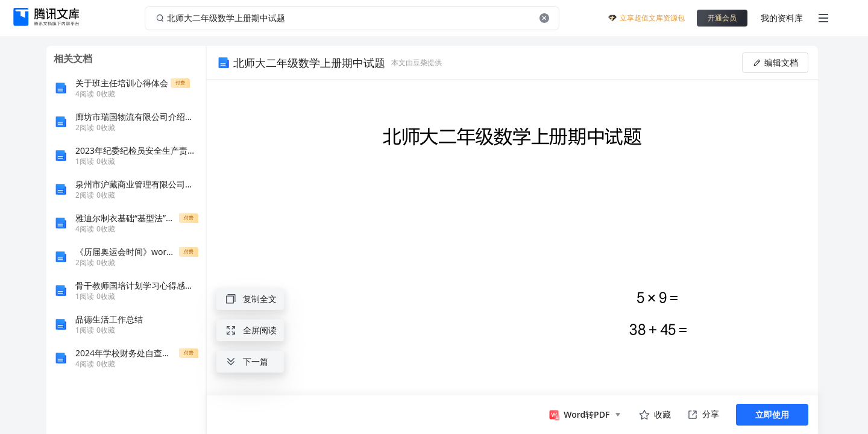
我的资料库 (782, 18)
